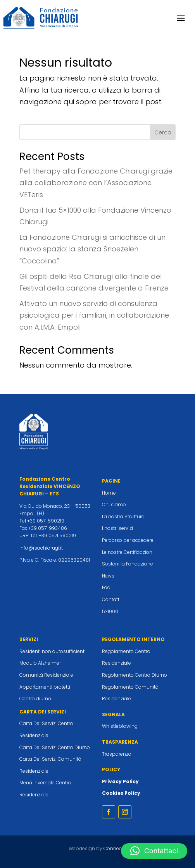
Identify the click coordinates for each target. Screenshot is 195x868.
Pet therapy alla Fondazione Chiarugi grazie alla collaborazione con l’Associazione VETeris (96, 183)
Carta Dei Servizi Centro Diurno (55, 747)
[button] (154, 851)
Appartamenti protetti (45, 687)
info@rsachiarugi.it (41, 548)
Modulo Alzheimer (40, 663)
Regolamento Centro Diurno (135, 675)
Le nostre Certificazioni (128, 552)
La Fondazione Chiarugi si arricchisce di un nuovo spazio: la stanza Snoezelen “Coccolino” (92, 249)
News (108, 576)
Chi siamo (114, 504)
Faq (106, 587)
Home (109, 493)
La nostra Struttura (123, 517)
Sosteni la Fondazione (128, 564)
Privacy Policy (120, 781)
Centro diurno (35, 699)
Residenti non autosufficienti (53, 651)
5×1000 (110, 611)
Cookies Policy (121, 793)
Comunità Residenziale (46, 675)
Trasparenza (117, 754)
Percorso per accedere (128, 540)
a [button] (181, 18)
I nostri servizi (117, 528)
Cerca (163, 132)
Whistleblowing (120, 726)
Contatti (111, 599)
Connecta (115, 848)
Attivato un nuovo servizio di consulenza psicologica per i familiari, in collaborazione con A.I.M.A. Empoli (94, 315)
